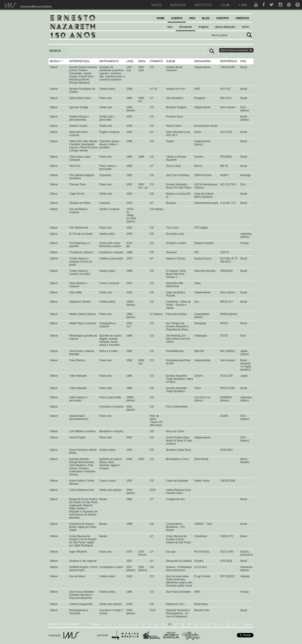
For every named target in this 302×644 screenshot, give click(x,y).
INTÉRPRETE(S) (79, 61)
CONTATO (223, 18)
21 (202, 624)
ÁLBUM (171, 61)
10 (131, 624)
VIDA (192, 18)
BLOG (206, 18)
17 (176, 624)
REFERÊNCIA (229, 61)
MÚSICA (55, 61)
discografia (186, 27)
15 (163, 624)
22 (208, 624)
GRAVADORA (202, 61)
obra (170, 27)
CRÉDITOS (242, 18)
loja (225, 5)
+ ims (243, 5)
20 (195, 624)
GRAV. (142, 61)
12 (144, 624)
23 (215, 624)
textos (246, 27)
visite (156, 5)
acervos (178, 5)
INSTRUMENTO (109, 61)
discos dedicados (225, 27)
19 (189, 624)
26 (234, 624)
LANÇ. (130, 61)
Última (248, 624)
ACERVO (177, 18)
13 (150, 624)
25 (228, 624)
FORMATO (156, 61)
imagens (204, 27)
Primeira (96, 624)
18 (182, 624)
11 (137, 624)
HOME (160, 18)
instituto (204, 5)
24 (221, 624)
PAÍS (243, 61)
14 (156, 624)
